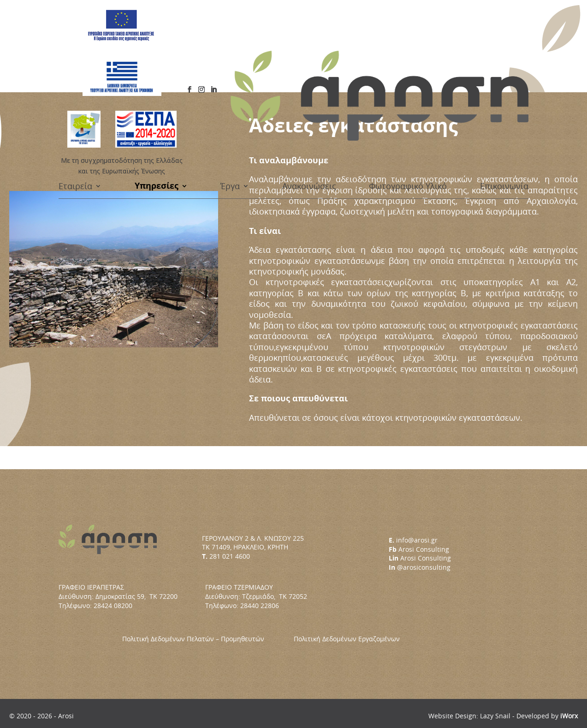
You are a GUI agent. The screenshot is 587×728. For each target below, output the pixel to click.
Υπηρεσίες (157, 73)
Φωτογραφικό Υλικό (408, 73)
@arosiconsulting (424, 567)
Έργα (230, 73)
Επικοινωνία (504, 73)
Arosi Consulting (424, 549)
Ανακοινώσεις (309, 73)
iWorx (569, 716)
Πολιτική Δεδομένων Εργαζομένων (347, 639)
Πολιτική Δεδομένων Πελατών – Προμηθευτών (208, 639)
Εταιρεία (75, 73)
